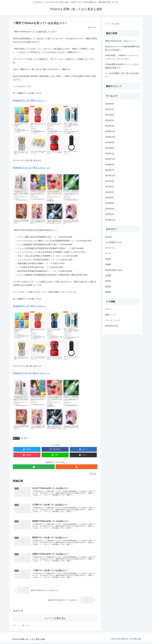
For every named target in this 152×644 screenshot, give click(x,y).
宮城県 (108, 264)
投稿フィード (111, 315)
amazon (109, 237)
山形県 (108, 276)
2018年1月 (110, 170)
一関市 (24, 438)
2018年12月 (110, 159)
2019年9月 (110, 142)
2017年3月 (110, 181)
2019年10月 (110, 137)
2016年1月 (110, 192)
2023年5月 (110, 104)
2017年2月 (110, 187)
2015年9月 (110, 198)
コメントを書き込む (55, 620)
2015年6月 (110, 203)
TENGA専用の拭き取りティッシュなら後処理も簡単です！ (122, 66)
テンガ (108, 253)
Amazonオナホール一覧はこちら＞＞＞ (32, 167)
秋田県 (108, 287)
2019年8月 (110, 148)
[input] (122, 24)
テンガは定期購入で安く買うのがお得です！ (122, 75)
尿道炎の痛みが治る (114, 270)
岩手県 (16, 438)
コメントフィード (113, 320)
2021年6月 (110, 115)
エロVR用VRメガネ (113, 242)
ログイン (109, 309)
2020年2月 (110, 126)
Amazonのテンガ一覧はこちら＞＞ (29, 100)
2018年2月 (110, 165)
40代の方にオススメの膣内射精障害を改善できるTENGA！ (122, 48)
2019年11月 (110, 131)
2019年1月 (110, 154)
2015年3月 (110, 209)
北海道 (108, 259)
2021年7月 (110, 109)
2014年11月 (110, 220)
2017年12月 (110, 176)
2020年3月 (110, 120)
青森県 (108, 292)
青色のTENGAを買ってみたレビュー (121, 41)
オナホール (110, 248)
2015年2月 (110, 214)
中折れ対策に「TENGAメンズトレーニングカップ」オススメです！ (122, 57)
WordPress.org (111, 326)
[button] (83, 455)
